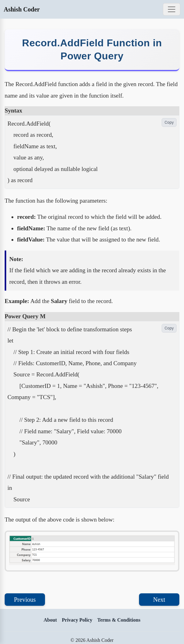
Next (159, 600)
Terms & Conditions (119, 620)
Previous (25, 600)
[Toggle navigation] (172, 9)
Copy (169, 122)
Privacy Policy (77, 620)
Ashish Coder (22, 9)
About (50, 620)
